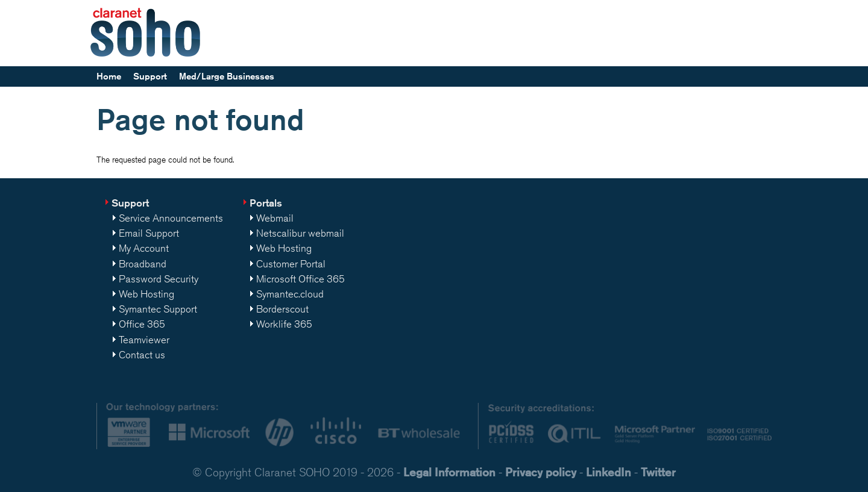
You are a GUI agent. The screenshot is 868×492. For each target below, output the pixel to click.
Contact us (142, 355)
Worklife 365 (284, 324)
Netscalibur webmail (300, 233)
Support (150, 76)
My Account (144, 248)
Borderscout (282, 309)
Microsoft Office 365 (300, 279)
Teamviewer (144, 340)
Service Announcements (171, 218)
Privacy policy (541, 472)
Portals (266, 203)
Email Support (149, 233)
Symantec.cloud (290, 294)
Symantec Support (158, 309)
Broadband (143, 264)
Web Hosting (146, 294)
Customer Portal (291, 264)
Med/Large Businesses (227, 76)
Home (109, 76)
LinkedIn (609, 472)
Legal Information (449, 472)
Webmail (275, 218)
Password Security (159, 279)
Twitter (658, 472)
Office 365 (142, 324)
